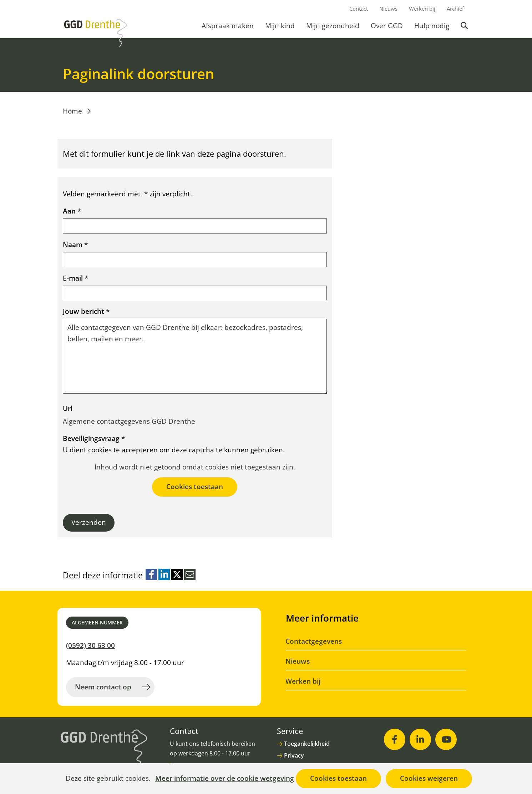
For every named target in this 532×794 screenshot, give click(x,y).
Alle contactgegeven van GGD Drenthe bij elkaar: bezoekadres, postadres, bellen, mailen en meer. (195, 356)
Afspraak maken (228, 26)
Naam (75, 245)
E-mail (75, 278)
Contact (359, 9)
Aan (72, 211)
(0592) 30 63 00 (90, 645)
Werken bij (422, 9)
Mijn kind (280, 26)
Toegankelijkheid (307, 744)
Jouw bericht (86, 311)
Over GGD (387, 26)
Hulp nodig (432, 26)
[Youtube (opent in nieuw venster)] (446, 739)
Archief (455, 9)
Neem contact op (103, 687)
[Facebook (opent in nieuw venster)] (395, 739)
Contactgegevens (314, 641)
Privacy (294, 755)
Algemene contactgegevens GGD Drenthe (129, 421)
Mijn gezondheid (333, 26)
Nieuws (388, 9)
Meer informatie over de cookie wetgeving (225, 779)
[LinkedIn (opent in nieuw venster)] (420, 739)
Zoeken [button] (465, 26)
